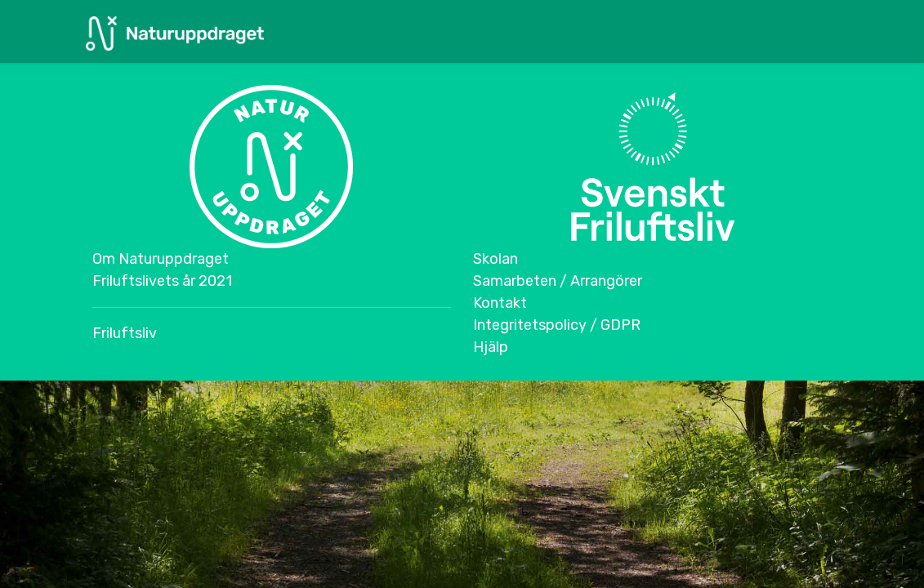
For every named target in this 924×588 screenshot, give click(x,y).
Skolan (495, 259)
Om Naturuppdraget (161, 259)
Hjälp (491, 347)
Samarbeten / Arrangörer (558, 281)
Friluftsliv (125, 333)
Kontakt (500, 303)
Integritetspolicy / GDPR (557, 325)
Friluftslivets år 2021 (162, 281)
